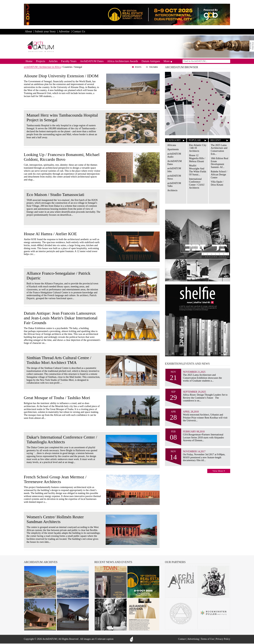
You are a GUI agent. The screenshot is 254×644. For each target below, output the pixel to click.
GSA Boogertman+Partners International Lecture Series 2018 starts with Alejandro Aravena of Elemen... (203, 438)
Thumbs (153, 67)
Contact (182, 639)
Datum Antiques (151, 61)
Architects (172, 190)
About (28, 31)
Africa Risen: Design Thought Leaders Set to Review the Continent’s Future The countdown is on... (205, 398)
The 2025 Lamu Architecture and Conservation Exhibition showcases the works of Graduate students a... (202, 378)
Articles (53, 61)
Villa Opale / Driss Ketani (217, 183)
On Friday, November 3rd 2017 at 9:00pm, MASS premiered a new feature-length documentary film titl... (204, 457)
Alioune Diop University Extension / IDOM (61, 76)
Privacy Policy (223, 639)
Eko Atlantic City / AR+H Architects (198, 148)
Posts (138, 67)
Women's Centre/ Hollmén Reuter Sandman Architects (55, 519)
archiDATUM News (174, 177)
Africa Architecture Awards (123, 61)
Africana (172, 145)
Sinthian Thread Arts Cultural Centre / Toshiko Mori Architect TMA (59, 360)
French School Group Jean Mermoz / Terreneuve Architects (55, 479)
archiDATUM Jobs (174, 170)
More (167, 61)
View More (219, 471)
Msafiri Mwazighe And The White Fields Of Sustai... (198, 170)
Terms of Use (207, 639)
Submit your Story (45, 31)
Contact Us (79, 31)
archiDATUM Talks (174, 185)
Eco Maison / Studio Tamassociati (55, 195)
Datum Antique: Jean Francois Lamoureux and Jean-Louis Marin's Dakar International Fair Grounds (61, 318)
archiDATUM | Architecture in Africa (42, 67)
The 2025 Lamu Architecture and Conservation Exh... (219, 150)
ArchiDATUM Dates (92, 61)
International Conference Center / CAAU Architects (197, 183)
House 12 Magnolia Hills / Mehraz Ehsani (197, 158)
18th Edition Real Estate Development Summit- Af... (220, 163)
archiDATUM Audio (174, 155)
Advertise (64, 31)
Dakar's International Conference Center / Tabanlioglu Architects (62, 440)
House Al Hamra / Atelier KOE (50, 234)
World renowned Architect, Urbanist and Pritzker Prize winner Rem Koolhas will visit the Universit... (205, 418)
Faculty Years (69, 61)
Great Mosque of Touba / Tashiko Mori (57, 398)
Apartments (173, 149)
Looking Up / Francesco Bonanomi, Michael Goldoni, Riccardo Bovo (62, 157)
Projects (41, 61)
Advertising (193, 639)
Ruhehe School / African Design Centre (219, 175)
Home (29, 61)
